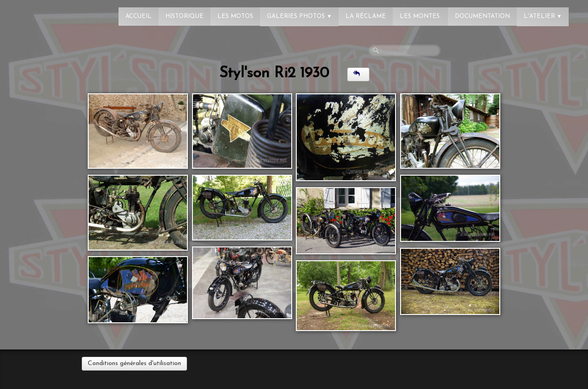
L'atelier (543, 16)
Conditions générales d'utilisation (134, 363)
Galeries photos (299, 16)
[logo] (44, 11)
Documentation (482, 16)
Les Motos (235, 16)
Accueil (139, 16)
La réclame (366, 16)
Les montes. (420, 16)
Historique (184, 16)
